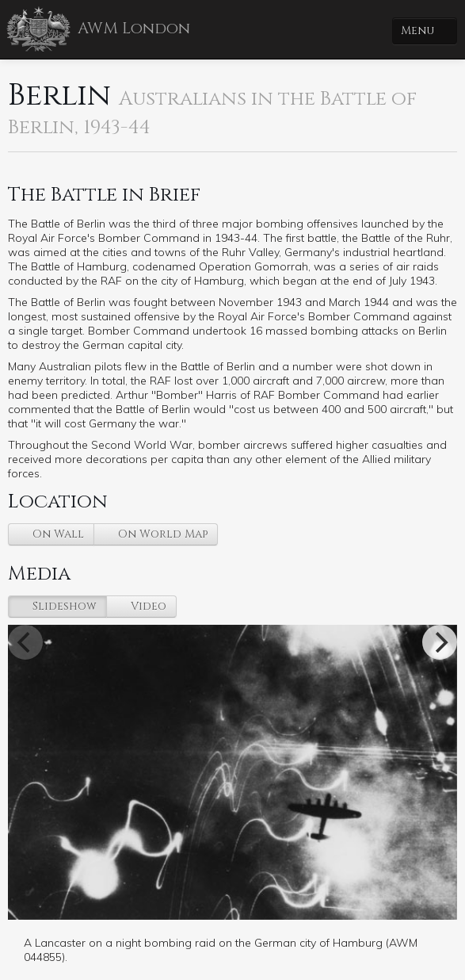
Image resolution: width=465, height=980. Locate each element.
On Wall (57, 534)
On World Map (161, 534)
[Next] (440, 642)
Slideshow (63, 606)
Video (147, 606)
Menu (419, 31)
